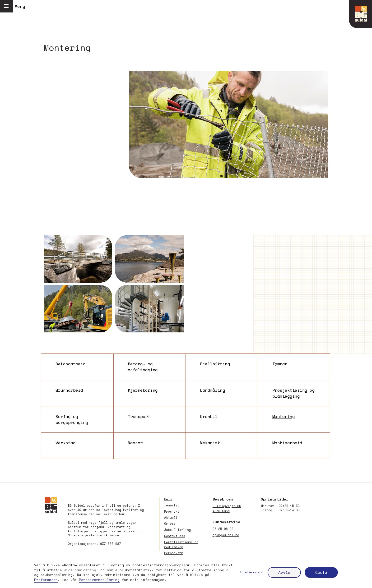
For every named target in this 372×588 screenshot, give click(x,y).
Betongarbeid (70, 364)
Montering (284, 416)
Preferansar (252, 572)
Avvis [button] (284, 572)
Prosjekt (172, 512)
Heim (168, 499)
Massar (135, 443)
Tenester (172, 505)
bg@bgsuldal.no (226, 535)
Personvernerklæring (99, 580)
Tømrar (280, 364)
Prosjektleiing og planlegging (294, 393)
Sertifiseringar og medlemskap (181, 545)
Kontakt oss (175, 536)
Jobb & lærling (177, 530)
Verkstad (65, 443)
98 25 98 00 (223, 529)
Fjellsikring (215, 364)
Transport (139, 416)
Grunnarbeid (69, 390)
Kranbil (209, 416)
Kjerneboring (143, 390)
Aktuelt (171, 518)
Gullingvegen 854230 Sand (227, 509)
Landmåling (212, 390)
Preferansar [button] (46, 580)
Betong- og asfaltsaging (143, 367)
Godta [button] (321, 572)
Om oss (170, 524)
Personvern (174, 553)
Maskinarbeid (287, 443)
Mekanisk (210, 443)
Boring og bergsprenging (72, 419)
